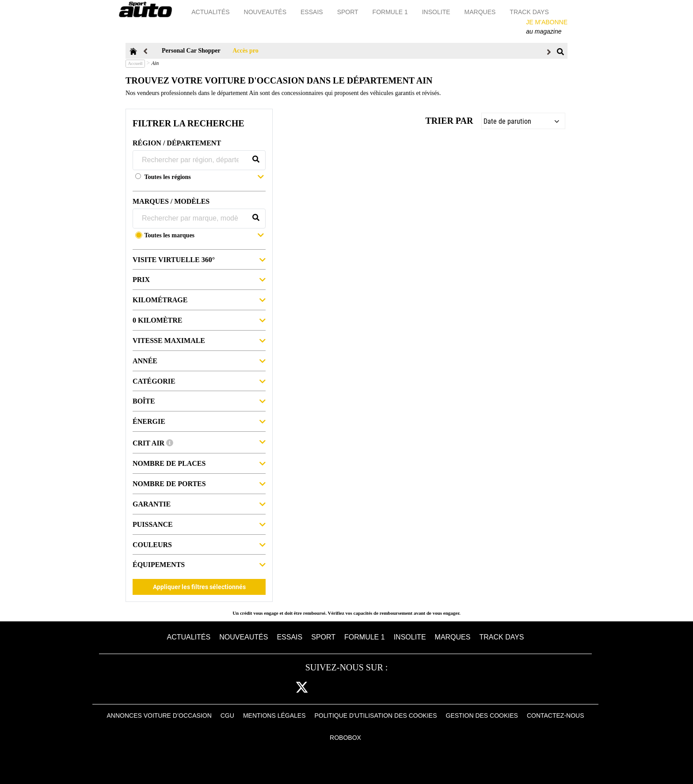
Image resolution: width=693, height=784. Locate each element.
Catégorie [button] (199, 381)
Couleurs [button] (199, 544)
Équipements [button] (199, 564)
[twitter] (302, 688)
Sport (348, 12)
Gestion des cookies (482, 715)
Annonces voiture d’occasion (159, 715)
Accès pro (245, 51)
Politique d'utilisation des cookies (375, 715)
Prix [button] (199, 279)
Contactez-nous (556, 715)
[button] (204, 178)
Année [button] (199, 360)
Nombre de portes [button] (199, 483)
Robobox (345, 738)
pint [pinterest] (355, 688)
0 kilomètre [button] (199, 320)
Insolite (437, 12)
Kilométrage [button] (199, 299)
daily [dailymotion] (410, 688)
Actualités (211, 12)
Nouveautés (266, 12)
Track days (530, 12)
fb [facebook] (278, 688)
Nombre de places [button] (199, 463)
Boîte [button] (199, 401)
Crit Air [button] (199, 442)
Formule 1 (391, 12)
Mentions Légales (274, 715)
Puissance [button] (199, 524)
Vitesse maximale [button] (199, 340)
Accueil (135, 63)
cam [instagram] (329, 688)
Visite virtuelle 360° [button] (199, 259)
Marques (481, 12)
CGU (227, 715)
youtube (383, 688)
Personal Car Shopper (191, 51)
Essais (313, 12)
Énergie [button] (199, 421)
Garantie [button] (199, 504)
